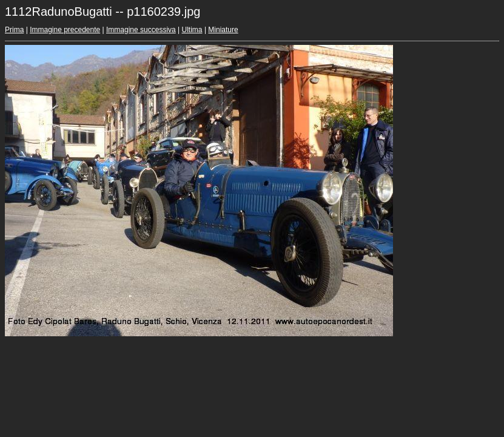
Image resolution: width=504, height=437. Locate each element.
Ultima (192, 30)
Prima (14, 30)
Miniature (223, 30)
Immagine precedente (65, 30)
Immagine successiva (141, 30)
